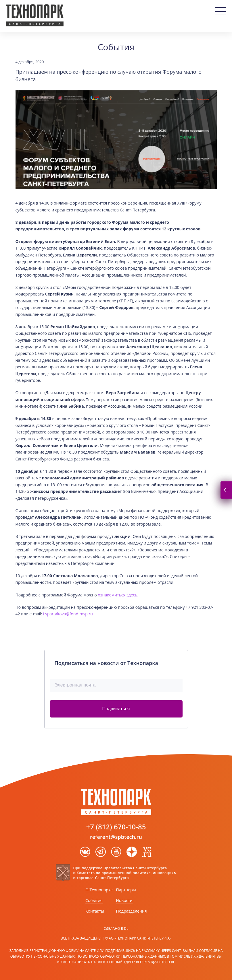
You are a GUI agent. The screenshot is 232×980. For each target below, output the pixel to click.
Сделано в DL (116, 929)
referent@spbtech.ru (116, 837)
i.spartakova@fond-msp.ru (68, 614)
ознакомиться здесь (117, 595)
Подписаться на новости (226, 490)
